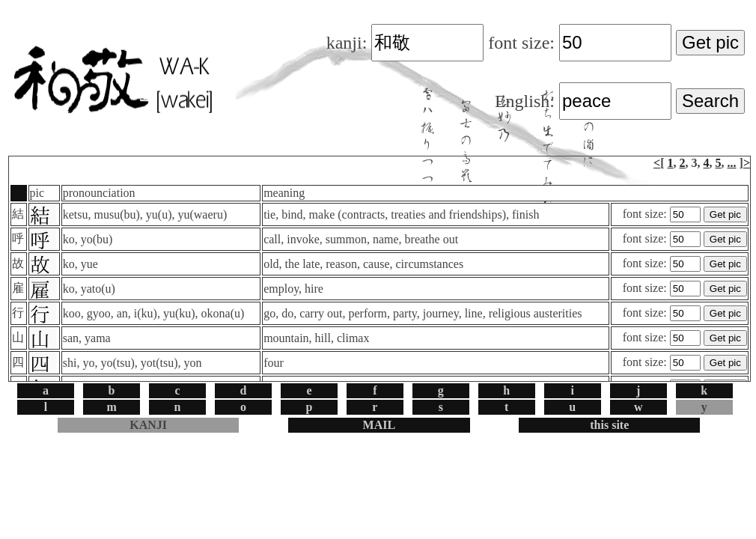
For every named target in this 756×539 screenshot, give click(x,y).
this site (609, 425)
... (732, 163)
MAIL (379, 425)
